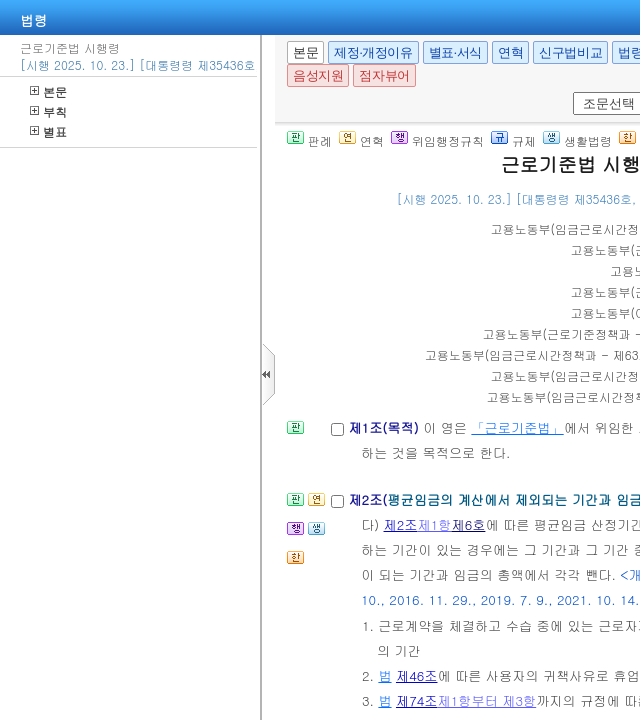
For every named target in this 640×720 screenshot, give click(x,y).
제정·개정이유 (373, 52)
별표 (48, 131)
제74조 (417, 700)
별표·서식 (455, 52)
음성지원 (318, 75)
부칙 (48, 111)
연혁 (510, 52)
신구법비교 (570, 52)
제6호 (468, 524)
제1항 (434, 524)
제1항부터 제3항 (487, 700)
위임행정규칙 (437, 140)
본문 (48, 91)
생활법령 (577, 140)
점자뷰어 (384, 75)
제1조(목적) (385, 427)
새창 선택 (579, 92)
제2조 (401, 524)
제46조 (417, 675)
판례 (309, 140)
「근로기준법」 (517, 427)
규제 (513, 140)
